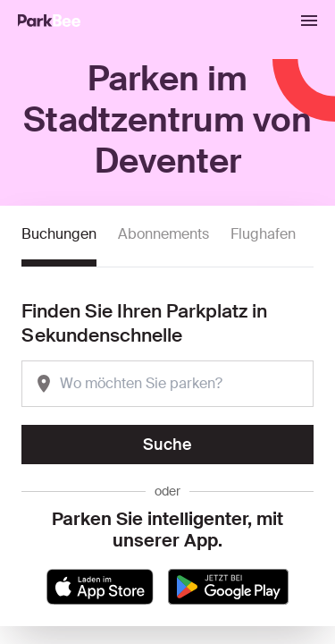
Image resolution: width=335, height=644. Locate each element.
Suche (167, 445)
